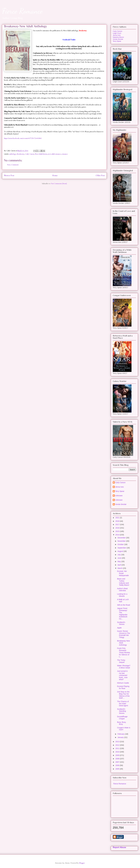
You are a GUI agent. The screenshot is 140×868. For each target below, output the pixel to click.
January (121, 737)
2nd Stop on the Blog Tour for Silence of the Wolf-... (123, 695)
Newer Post (9, 176)
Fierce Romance (22, 11)
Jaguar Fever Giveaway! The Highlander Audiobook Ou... (122, 614)
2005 (118, 769)
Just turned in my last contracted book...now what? (122, 675)
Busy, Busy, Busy (122, 723)
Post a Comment (13, 165)
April (119, 565)
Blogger (82, 863)
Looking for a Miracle (122, 595)
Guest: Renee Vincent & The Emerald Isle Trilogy (123, 634)
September (122, 548)
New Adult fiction (41, 154)
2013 (118, 742)
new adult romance (54, 154)
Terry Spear (117, 41)
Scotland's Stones (121, 623)
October (121, 544)
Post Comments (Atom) (59, 184)
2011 (118, 748)
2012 (118, 745)
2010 (118, 752)
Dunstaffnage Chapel (122, 718)
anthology (13, 154)
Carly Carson (30, 154)
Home (55, 176)
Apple (119, 628)
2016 (118, 528)
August (120, 551)
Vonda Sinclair (118, 39)
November (122, 541)
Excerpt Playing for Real (123, 687)
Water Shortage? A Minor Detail (124, 667)
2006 (118, 765)
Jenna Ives (117, 35)
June (120, 558)
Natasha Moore (118, 37)
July (119, 555)
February (121, 734)
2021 (118, 518)
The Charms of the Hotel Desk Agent (123, 704)
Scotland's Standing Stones (121, 711)
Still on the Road (124, 605)
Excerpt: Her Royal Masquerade (123, 573)
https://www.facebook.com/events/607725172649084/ (23, 138)
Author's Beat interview (122, 590)
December (122, 538)
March (120, 568)
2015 (118, 531)
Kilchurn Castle (123, 683)
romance (65, 154)
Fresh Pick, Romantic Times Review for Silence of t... (123, 652)
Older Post (100, 176)
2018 (118, 521)
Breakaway (21, 154)
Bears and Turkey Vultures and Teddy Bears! (123, 582)
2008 (118, 759)
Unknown (119, 496)
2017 (118, 524)
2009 (118, 755)
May (119, 561)
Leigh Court (117, 33)
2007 (118, 762)
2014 (118, 535)
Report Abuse (119, 847)
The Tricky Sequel (121, 661)
